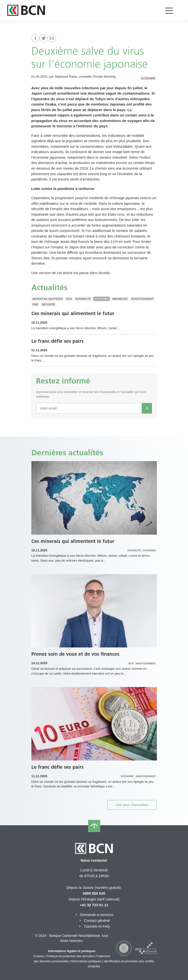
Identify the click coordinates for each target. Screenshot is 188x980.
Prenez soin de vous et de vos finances (75, 654)
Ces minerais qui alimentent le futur (73, 313)
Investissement (142, 299)
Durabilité (83, 299)
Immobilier (120, 299)
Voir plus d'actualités (132, 805)
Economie (148, 78)
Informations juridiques (86, 961)
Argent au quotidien (48, 299)
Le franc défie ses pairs (58, 341)
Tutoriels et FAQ (94, 926)
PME (35, 304)
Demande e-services (94, 915)
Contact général (94, 920)
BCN (69, 299)
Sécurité (48, 304)
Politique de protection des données (70, 956)
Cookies (38, 956)
